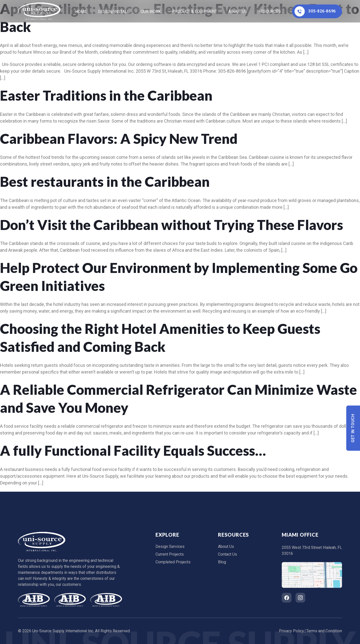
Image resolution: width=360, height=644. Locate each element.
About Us (238, 11)
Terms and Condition (324, 631)
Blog (222, 562)
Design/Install (114, 12)
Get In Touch (353, 428)
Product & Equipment (195, 11)
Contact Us (227, 554)
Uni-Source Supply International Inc (63, 631)
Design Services (170, 546)
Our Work (151, 12)
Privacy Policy (291, 631)
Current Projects (170, 554)
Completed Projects (173, 562)
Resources (270, 11)
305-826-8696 (315, 11)
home (81, 12)
